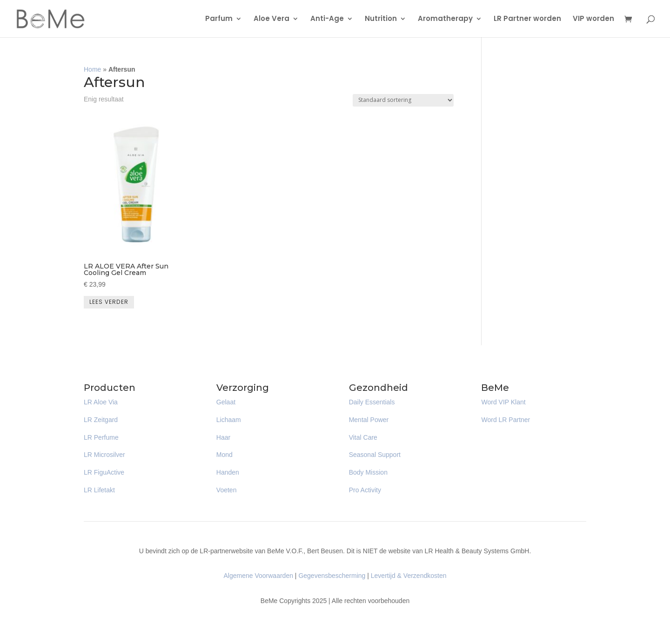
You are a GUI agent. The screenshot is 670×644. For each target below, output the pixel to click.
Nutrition (381, 19)
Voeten (227, 490)
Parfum (219, 19)
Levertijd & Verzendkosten (409, 576)
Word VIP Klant (503, 402)
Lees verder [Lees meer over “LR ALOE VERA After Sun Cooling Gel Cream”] (109, 302)
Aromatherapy (445, 19)
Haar (223, 437)
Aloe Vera (271, 19)
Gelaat (226, 402)
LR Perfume (101, 437)
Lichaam (229, 420)
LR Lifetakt (99, 490)
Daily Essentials (372, 402)
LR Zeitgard (101, 420)
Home (92, 69)
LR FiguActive (104, 472)
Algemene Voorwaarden (258, 576)
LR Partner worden (527, 19)
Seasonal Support (375, 455)
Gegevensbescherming (332, 576)
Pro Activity (365, 490)
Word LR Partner (506, 420)
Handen (228, 472)
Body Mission (368, 472)
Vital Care (363, 437)
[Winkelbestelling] (403, 100)
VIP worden (593, 19)
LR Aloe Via (101, 402)
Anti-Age (327, 19)
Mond (224, 455)
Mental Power (369, 420)
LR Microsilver (104, 455)
